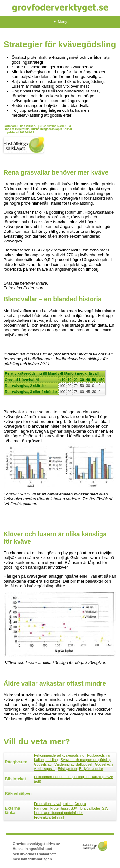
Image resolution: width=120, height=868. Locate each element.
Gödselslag (43, 764)
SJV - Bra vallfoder (85, 808)
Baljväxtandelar (91, 769)
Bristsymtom (67, 769)
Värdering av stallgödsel (73, 764)
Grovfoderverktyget (60, 8)
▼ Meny (60, 22)
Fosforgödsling (99, 755)
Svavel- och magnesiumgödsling (86, 760)
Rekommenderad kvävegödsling (59, 755)
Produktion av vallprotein (53, 804)
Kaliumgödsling (46, 760)
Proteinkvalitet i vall (49, 817)
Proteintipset (60, 808)
